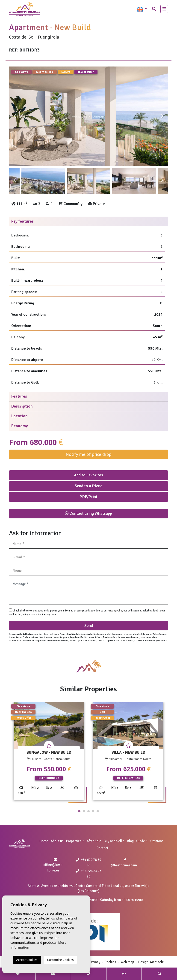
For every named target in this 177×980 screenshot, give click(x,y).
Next (162, 116)
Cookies (110, 962)
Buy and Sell (113, 841)
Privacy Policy (116, 611)
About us (57, 841)
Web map (127, 962)
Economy (20, 426)
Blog (130, 841)
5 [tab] (98, 811)
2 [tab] (84, 811)
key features (22, 221)
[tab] (88, 222)
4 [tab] (93, 811)
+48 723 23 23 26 (88, 874)
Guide (141, 841)
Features (19, 396)
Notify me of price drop (89, 454)
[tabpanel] (49, 753)
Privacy (95, 962)
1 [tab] (79, 811)
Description (22, 406)
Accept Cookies (27, 960)
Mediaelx (157, 962)
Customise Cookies (60, 960)
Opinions (157, 841)
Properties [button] (74, 841)
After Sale (94, 841)
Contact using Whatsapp (88, 513)
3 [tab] (88, 811)
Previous (15, 116)
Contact (102, 848)
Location (19, 416)
